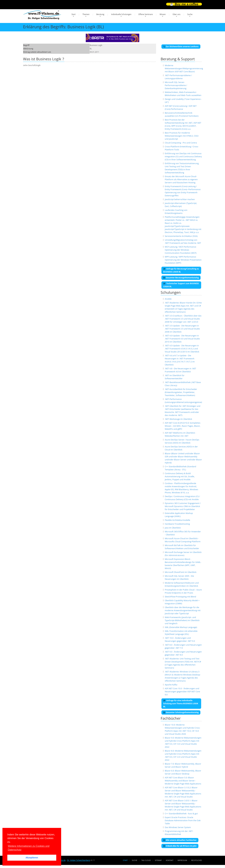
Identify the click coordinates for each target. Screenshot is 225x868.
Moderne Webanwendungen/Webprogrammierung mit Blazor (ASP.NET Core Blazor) (184, 68)
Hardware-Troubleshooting (177, 524)
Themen (86, 14)
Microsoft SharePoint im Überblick (181, 572)
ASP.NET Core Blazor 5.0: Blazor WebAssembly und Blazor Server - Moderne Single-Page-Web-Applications (183, 781)
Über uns (176, 14)
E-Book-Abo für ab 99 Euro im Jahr (180, 846)
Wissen (163, 14)
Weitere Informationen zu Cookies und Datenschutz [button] (29, 848)
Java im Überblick (173, 528)
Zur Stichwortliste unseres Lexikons (181, 46)
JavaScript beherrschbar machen (180, 199)
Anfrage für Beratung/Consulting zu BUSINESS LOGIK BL (181, 270)
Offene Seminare (146, 14)
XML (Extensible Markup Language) (181, 627)
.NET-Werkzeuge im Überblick (178, 419)
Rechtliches (197, 860)
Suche (190, 14)
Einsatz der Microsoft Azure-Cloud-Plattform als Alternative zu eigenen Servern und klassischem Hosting (181, 179)
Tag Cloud (146, 860)
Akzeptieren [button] (32, 858)
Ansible (168, 299)
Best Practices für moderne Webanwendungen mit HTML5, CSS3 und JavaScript (182, 136)
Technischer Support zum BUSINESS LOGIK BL (181, 285)
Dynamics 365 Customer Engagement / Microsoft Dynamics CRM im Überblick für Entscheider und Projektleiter (183, 506)
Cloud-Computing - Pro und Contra (181, 143)
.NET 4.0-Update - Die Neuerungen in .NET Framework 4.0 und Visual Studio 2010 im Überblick (182, 339)
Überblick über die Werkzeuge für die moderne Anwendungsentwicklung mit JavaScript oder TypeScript (183, 610)
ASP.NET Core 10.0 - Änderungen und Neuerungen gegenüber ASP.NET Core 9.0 (182, 691)
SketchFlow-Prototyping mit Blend (180, 597)
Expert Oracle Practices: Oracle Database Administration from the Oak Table (183, 820)
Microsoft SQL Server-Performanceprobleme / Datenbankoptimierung (176, 85)
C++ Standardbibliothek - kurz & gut (181, 814)
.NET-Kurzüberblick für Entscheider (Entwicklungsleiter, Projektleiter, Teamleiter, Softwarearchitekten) (181, 392)
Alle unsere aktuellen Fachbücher (180, 840)
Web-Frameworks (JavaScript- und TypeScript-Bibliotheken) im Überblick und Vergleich (182, 620)
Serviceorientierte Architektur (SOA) (181, 236)
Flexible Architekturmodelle (177, 520)
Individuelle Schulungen (121, 14)
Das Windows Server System (178, 827)
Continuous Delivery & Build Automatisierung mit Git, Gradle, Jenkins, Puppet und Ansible (180, 476)
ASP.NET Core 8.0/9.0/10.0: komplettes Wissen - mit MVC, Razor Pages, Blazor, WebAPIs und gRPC (183, 426)
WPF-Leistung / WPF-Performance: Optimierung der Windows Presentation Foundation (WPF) (183, 260)
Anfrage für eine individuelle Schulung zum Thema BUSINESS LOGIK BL (181, 704)
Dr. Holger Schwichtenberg (78, 860)
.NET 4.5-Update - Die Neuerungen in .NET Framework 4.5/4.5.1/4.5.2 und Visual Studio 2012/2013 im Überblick (182, 349)
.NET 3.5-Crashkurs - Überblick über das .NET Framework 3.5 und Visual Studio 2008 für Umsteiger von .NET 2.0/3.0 (183, 319)
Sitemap (158, 860)
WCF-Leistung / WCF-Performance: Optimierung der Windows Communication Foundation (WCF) (181, 250)
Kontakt (170, 860)
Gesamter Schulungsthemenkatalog (181, 712)
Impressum (182, 860)
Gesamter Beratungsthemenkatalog (181, 278)
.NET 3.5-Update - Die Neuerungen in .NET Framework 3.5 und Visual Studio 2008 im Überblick (182, 329)
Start (74, 14)
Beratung (100, 14)
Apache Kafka (171, 685)
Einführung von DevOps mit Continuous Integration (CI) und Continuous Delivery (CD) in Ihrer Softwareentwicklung (183, 156)
